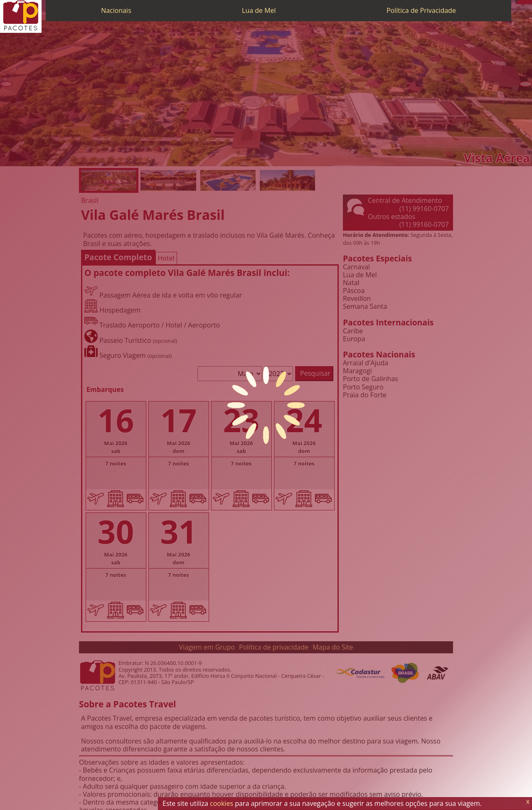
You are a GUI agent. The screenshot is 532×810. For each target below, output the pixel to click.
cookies (222, 803)
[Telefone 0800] (517, 2)
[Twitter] (526, 2)
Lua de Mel (259, 10)
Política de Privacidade (421, 10)
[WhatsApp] (522, 2)
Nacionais (116, 10)
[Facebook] (530, 2)
